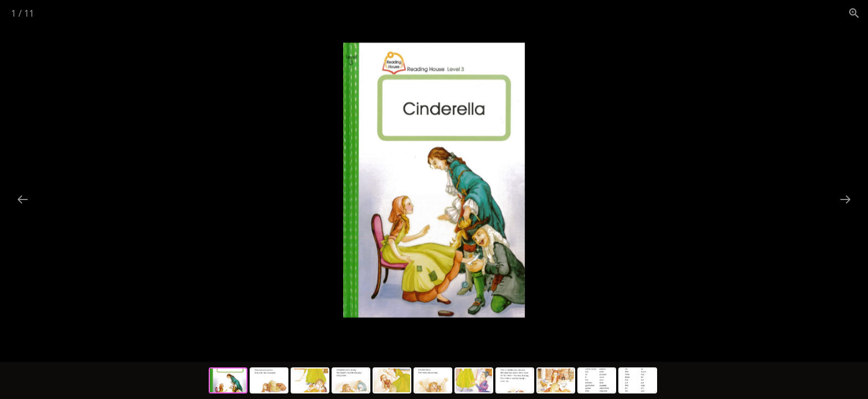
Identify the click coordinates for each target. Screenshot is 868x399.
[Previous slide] (23, 199)
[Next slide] (845, 199)
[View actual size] (854, 13)
